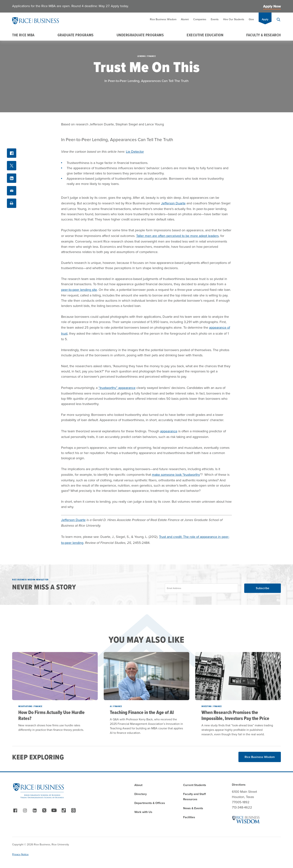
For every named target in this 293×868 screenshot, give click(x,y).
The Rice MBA (23, 35)
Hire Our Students (234, 19)
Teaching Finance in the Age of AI (142, 712)
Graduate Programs (76, 35)
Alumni (185, 19)
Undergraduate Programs (140, 35)
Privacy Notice (20, 854)
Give (251, 19)
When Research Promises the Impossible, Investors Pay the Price (235, 715)
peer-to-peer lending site (79, 290)
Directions (239, 785)
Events (215, 19)
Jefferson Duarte (173, 203)
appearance (169, 431)
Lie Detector (135, 152)
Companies (200, 19)
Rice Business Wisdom (163, 19)
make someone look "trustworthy (176, 475)
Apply (265, 19)
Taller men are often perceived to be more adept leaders (177, 236)
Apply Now (272, 6)
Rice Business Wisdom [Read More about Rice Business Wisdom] (260, 757)
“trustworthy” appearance (117, 388)
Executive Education (205, 35)
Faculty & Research (264, 35)
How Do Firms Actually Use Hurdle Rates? (51, 715)
